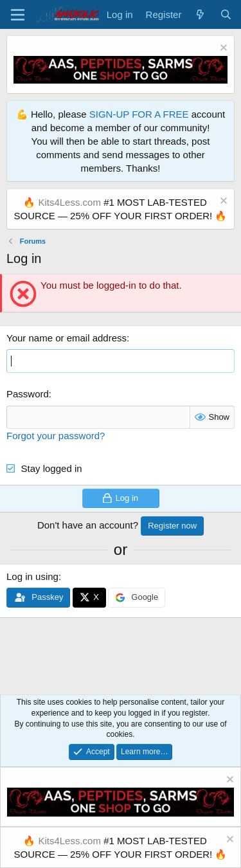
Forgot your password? (56, 436)
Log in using (32, 576)
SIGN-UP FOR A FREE (139, 114)
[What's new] (200, 14)
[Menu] (18, 15)
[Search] (226, 14)
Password (28, 394)
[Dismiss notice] (222, 49)
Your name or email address (67, 338)
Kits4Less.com (69, 202)
